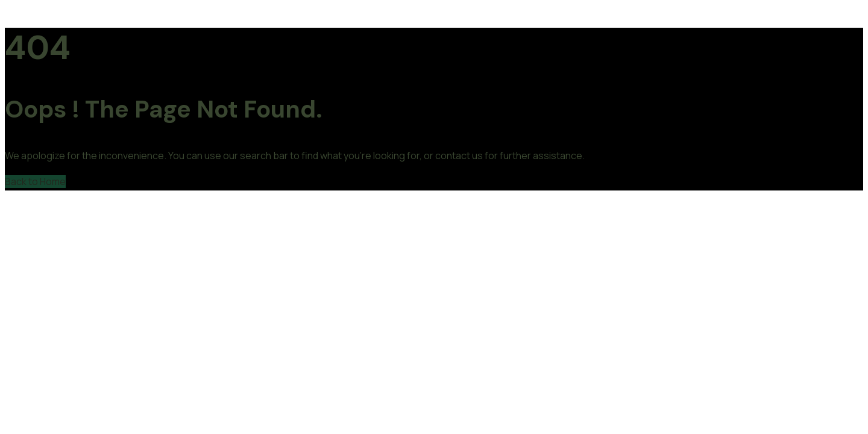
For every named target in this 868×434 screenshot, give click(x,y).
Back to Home (35, 181)
